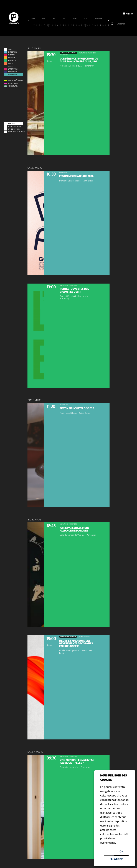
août (86, 19)
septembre (99, 19)
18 (74, 25)
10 (53, 25)
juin (64, 19)
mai (54, 19)
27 (98, 25)
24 (90, 25)
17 (71, 25)
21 (82, 25)
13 (60, 25)
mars (33, 19)
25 (92, 25)
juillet (75, 19)
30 (106, 25)
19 (77, 25)
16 (68, 25)
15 (66, 25)
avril (44, 19)
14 (63, 25)
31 (108, 25)
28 (100, 25)
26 (95, 25)
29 (103, 25)
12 (58, 25)
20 (79, 25)
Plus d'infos (116, 859)
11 (55, 25)
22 (84, 25)
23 (87, 25)
